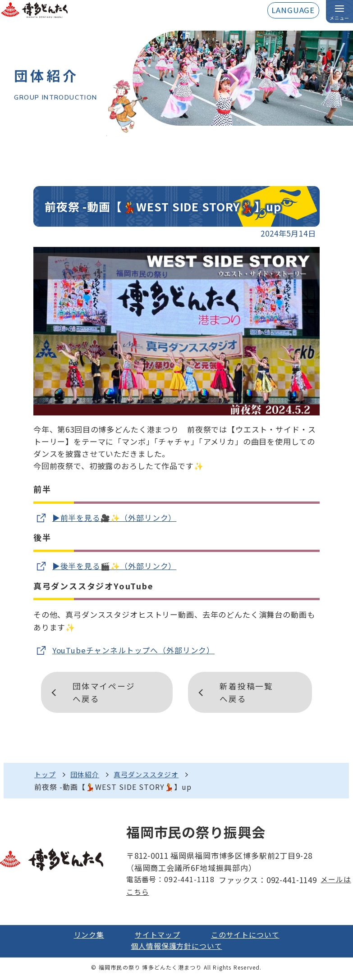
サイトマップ (157, 937)
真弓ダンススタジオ (152, 775)
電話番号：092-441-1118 (170, 882)
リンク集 (85, 937)
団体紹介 (87, 775)
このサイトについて (248, 937)
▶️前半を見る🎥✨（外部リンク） (115, 518)
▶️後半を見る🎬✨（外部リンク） (115, 566)
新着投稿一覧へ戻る (247, 693)
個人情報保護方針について (176, 949)
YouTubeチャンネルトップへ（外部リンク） (134, 651)
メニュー (339, 18)
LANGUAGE (293, 11)
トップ (46, 775)
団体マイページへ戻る (105, 693)
